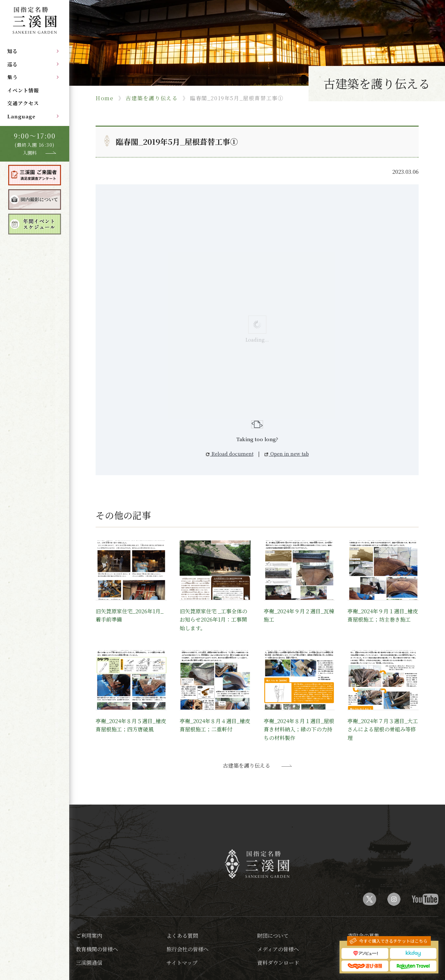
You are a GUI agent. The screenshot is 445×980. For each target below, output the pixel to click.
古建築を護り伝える (152, 98)
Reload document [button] (230, 454)
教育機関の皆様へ (97, 949)
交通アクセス (23, 103)
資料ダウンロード (278, 963)
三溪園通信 (89, 963)
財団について (273, 936)
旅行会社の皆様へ (188, 949)
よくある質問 (182, 936)
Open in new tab (287, 454)
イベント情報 (23, 90)
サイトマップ (182, 963)
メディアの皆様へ (278, 949)
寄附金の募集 (364, 936)
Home (104, 98)
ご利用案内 (89, 936)
